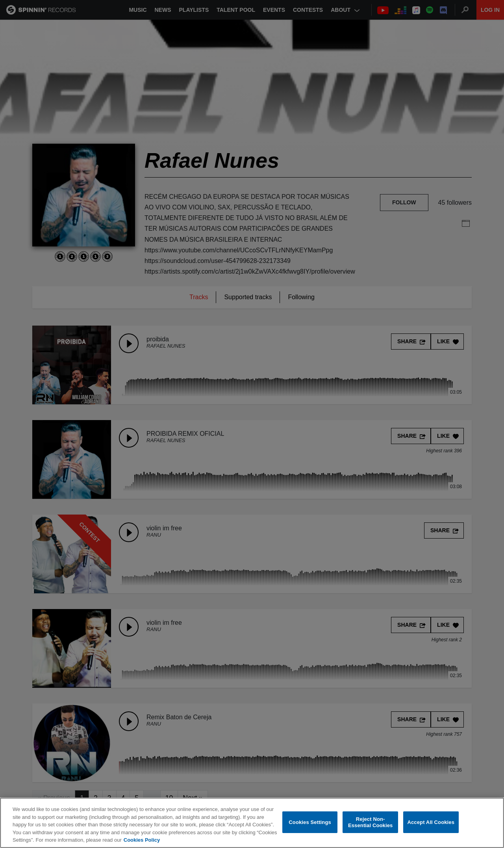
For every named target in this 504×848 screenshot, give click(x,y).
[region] (252, 823)
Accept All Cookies (431, 822)
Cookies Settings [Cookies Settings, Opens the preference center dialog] (310, 822)
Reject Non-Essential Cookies (370, 822)
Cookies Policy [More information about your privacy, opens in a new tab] (142, 840)
